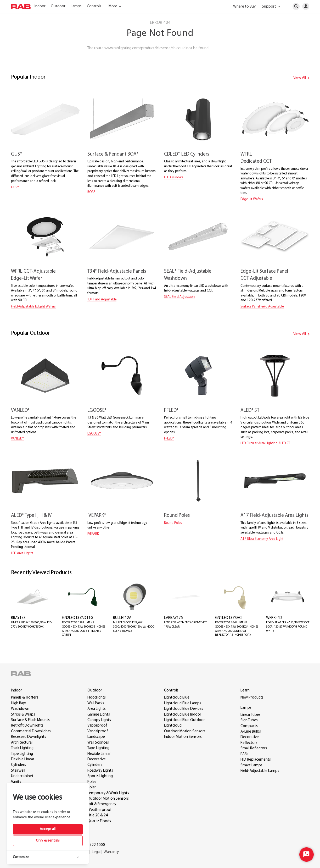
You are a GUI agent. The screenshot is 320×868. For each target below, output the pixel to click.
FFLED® (169, 439)
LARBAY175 (173, 618)
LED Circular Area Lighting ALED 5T (265, 443)
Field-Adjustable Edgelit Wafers (33, 307)
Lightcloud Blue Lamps (183, 703)
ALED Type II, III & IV (31, 516)
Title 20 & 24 (98, 815)
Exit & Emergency (102, 804)
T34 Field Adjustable (102, 300)
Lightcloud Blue (177, 698)
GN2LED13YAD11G (78, 618)
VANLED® (18, 439)
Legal (96, 852)
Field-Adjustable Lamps (260, 771)
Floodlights (97, 698)
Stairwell (18, 771)
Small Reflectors (254, 748)
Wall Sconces (98, 743)
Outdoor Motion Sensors (108, 799)
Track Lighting (22, 748)
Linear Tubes (251, 715)
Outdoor (58, 6)
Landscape (96, 737)
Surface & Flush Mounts (30, 720)
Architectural (22, 743)
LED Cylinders (174, 177)
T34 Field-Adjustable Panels (117, 271)
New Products (252, 698)
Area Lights (97, 709)
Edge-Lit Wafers (252, 199)
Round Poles (177, 516)
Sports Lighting (100, 776)
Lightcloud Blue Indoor (183, 715)
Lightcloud (173, 726)
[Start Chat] (307, 855)
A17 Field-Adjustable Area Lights (274, 516)
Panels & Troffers (25, 698)
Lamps (76, 6)
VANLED (20, 411)
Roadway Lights (100, 771)
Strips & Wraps (23, 715)
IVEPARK (97, 516)
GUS (16, 154)
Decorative (97, 759)
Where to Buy (244, 7)
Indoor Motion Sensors (183, 737)
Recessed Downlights (29, 737)
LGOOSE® (94, 434)
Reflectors (249, 743)
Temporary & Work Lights (108, 793)
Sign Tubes (249, 720)
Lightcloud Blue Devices (184, 709)
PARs (244, 754)
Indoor (40, 6)
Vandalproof (98, 731)
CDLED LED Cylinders (187, 154)
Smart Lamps (251, 765)
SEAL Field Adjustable (179, 297)
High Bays (19, 703)
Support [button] (272, 7)
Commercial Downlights (31, 731)
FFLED (171, 411)
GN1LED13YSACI (229, 618)
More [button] (116, 6)
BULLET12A (122, 618)
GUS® (15, 187)
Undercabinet (22, 776)
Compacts (249, 726)
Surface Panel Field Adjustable (262, 307)
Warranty (111, 852)
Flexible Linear (23, 759)
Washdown (20, 709)
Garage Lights (99, 715)
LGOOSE (97, 411)
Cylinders (18, 765)
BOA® (91, 192)
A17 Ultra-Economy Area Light (262, 539)
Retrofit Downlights (27, 726)
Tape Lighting (22, 754)
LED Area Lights (22, 553)
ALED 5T (250, 411)
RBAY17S (18, 618)
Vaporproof (97, 726)
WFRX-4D (274, 618)
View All (303, 78)
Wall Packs (96, 703)
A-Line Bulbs (251, 732)
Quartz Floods (99, 821)
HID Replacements (256, 760)
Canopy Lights (99, 720)
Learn (245, 691)
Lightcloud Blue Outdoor (184, 720)
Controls (94, 6)
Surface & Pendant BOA (113, 154)
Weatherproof (100, 810)
